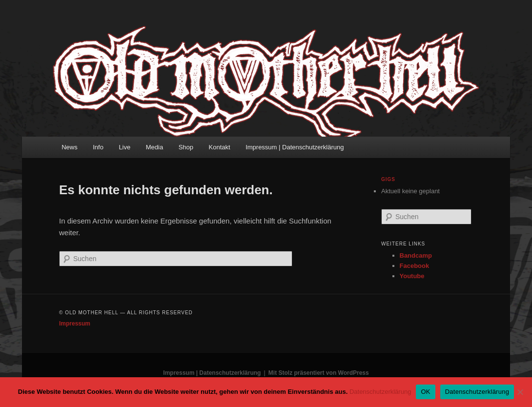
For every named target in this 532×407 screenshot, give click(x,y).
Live (124, 147)
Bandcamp (416, 255)
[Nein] (520, 392)
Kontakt (220, 147)
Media (154, 147)
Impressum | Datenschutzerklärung (295, 147)
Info (98, 147)
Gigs (388, 179)
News (70, 147)
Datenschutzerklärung (380, 392)
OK (425, 392)
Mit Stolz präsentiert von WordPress (319, 373)
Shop (186, 147)
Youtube (412, 276)
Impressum (75, 324)
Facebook (415, 266)
